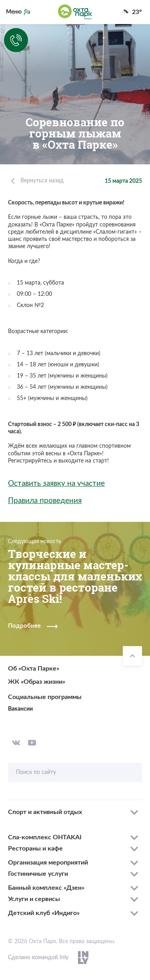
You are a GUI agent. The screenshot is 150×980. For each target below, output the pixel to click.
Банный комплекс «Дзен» (46, 888)
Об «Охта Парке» (34, 669)
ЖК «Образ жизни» (37, 682)
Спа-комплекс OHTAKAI (45, 837)
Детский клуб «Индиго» (44, 913)
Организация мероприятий (48, 863)
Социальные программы (45, 697)
